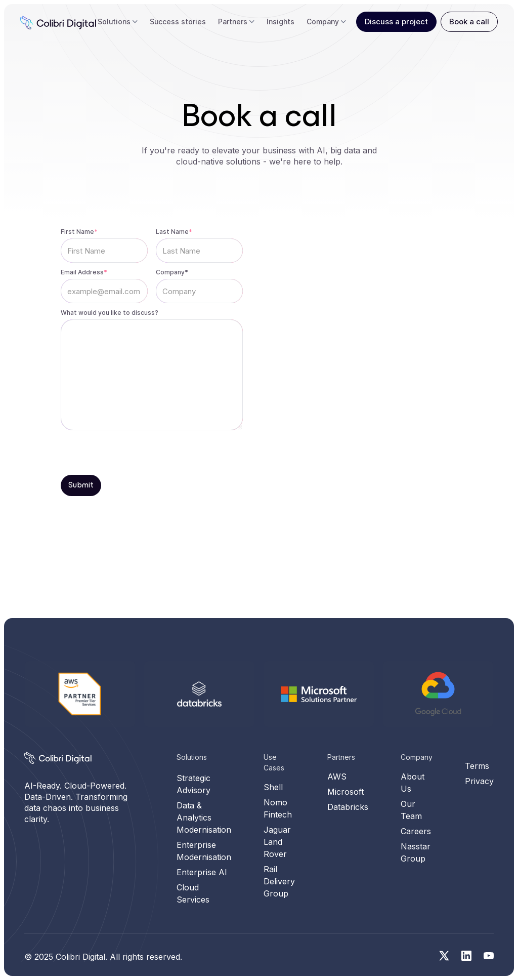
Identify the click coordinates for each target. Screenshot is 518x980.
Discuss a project (396, 22)
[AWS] (80, 694)
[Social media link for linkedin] (466, 956)
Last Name (174, 232)
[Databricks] (200, 760)
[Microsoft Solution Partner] (319, 760)
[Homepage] (58, 758)
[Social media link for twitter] (444, 956)
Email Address (84, 272)
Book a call (469, 22)
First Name (79, 232)
